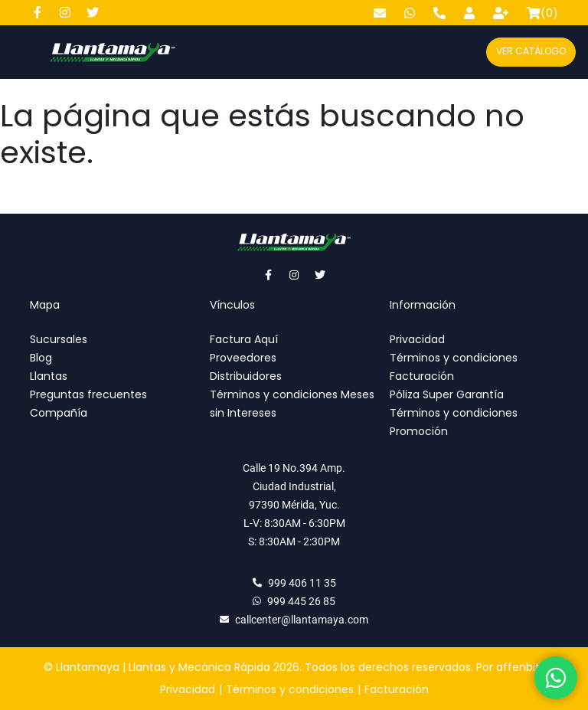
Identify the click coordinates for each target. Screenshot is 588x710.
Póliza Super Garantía (447, 394)
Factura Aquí (244, 339)
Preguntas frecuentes (88, 394)
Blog (41, 358)
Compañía (59, 413)
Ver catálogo (531, 51)
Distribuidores (246, 376)
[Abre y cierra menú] (24, 52)
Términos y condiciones (454, 358)
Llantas (49, 376)
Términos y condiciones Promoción (454, 422)
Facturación (422, 376)
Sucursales (59, 339)
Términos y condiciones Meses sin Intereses (292, 404)
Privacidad (417, 339)
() (542, 13)
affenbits (521, 667)
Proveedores (243, 358)
